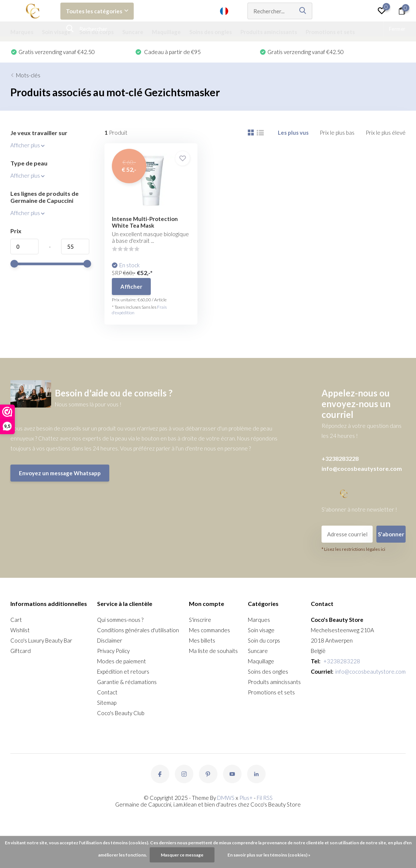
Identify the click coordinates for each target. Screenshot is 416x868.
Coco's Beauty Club (121, 713)
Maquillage (166, 32)
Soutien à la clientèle (182, 11)
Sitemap (107, 703)
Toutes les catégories (97, 11)
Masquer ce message (182, 855)
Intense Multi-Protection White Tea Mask (145, 222)
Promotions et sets (330, 32)
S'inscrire (200, 620)
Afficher (131, 286)
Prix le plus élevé (386, 133)
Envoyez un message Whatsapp (60, 473)
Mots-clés (28, 75)
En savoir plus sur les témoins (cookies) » (269, 855)
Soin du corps (96, 32)
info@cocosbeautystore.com (362, 468)
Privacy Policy (113, 651)
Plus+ (246, 798)
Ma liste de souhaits (213, 651)
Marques (22, 32)
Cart (16, 620)
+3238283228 (340, 458)
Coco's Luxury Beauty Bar (41, 640)
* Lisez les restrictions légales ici (353, 549)
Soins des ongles (211, 32)
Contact (107, 692)
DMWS (226, 798)
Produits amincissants (269, 32)
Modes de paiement (122, 661)
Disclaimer (110, 640)
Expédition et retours (123, 671)
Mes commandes (209, 630)
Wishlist (20, 630)
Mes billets (202, 640)
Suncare (133, 32)
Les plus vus (293, 133)
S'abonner (391, 534)
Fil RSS (265, 798)
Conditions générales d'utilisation (138, 630)
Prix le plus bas (337, 133)
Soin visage (56, 32)
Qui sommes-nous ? (120, 620)
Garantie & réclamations (127, 682)
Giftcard (21, 651)
